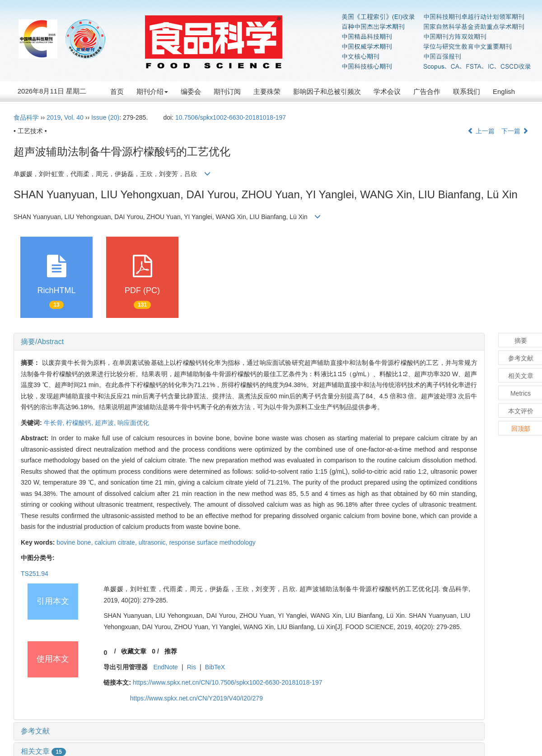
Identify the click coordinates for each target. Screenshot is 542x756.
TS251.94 (35, 574)
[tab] (249, 342)
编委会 (191, 91)
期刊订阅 (227, 91)
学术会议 (387, 91)
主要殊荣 (267, 91)
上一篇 (481, 131)
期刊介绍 (152, 91)
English (504, 91)
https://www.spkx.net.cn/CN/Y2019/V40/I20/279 (196, 698)
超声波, (106, 423)
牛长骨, (55, 423)
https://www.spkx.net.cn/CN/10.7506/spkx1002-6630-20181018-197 (228, 682)
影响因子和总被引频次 (327, 91)
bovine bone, (75, 542)
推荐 (171, 651)
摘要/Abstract (42, 342)
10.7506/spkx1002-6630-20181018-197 (231, 117)
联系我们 (467, 91)
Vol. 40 (74, 117)
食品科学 (26, 117)
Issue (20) (105, 117)
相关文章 (43, 751)
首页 (117, 91)
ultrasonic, (154, 542)
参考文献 (35, 731)
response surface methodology (212, 542)
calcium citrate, (116, 542)
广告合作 (427, 91)
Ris (192, 667)
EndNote (165, 667)
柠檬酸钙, (80, 423)
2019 (54, 117)
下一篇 (515, 131)
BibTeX (215, 667)
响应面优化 (133, 423)
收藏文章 (134, 651)
